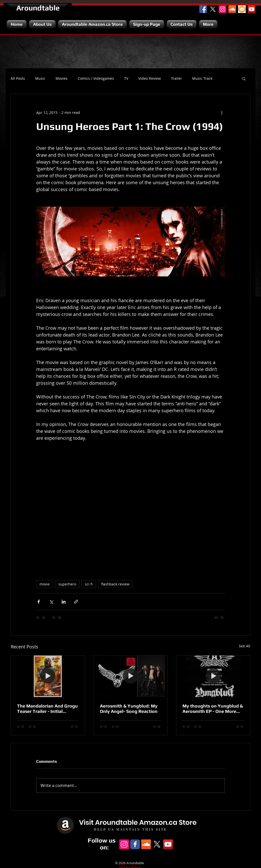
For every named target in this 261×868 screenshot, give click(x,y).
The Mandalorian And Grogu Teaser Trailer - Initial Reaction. (47, 709)
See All (245, 646)
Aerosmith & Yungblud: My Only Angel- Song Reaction (129, 709)
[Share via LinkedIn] (64, 602)
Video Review (150, 78)
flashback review (115, 584)
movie (45, 584)
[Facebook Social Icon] (203, 9)
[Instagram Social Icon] (223, 9)
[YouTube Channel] (252, 9)
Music (40, 78)
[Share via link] (76, 602)
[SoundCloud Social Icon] (232, 9)
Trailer (177, 78)
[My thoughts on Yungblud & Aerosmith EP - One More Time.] (213, 676)
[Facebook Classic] (135, 844)
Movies (62, 78)
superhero (67, 584)
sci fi (89, 584)
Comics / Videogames (96, 78)
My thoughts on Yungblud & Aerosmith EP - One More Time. (213, 709)
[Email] (242, 9)
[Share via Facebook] (39, 602)
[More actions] (222, 112)
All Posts (18, 78)
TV (126, 78)
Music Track (202, 78)
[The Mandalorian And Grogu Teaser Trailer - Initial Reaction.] (48, 676)
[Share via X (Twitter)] (51, 602)
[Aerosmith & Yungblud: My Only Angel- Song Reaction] (131, 676)
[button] (244, 78)
